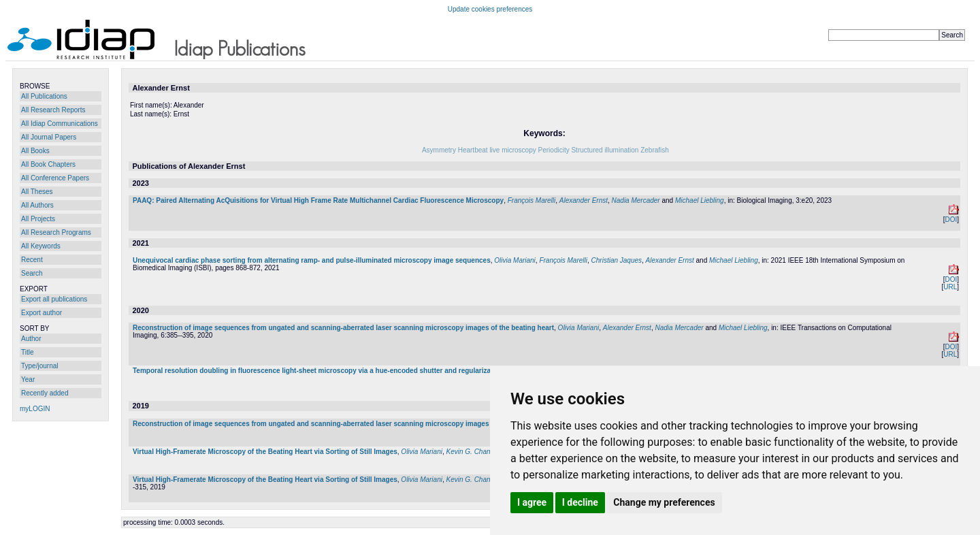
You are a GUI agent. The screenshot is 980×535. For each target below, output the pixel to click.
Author (31, 339)
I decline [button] (580, 502)
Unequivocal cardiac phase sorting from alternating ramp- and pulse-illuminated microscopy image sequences (312, 260)
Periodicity (554, 150)
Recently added (45, 393)
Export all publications (54, 299)
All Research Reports (53, 110)
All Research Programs (56, 232)
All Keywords (41, 246)
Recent (32, 260)
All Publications (44, 96)
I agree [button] (532, 502)
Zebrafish (655, 150)
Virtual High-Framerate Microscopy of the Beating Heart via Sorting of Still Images (265, 452)
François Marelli (532, 200)
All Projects (38, 219)
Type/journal (39, 366)
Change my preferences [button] (664, 502)
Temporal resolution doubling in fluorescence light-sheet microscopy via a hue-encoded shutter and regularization (318, 371)
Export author (42, 313)
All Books (35, 151)
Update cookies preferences (490, 9)
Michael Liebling (700, 200)
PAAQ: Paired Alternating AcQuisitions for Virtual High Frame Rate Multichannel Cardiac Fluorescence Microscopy (318, 200)
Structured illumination (605, 150)
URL (950, 287)
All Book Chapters (48, 164)
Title (28, 352)
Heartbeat (473, 150)
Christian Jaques (617, 260)
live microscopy (512, 150)
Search (32, 273)
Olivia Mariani (515, 260)
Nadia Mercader (636, 200)
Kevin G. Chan (469, 452)
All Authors (37, 205)
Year (28, 379)
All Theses (37, 192)
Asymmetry (439, 150)
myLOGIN (35, 409)
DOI (951, 220)
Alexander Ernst (584, 200)
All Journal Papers (49, 137)
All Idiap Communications (60, 124)
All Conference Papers (55, 178)
